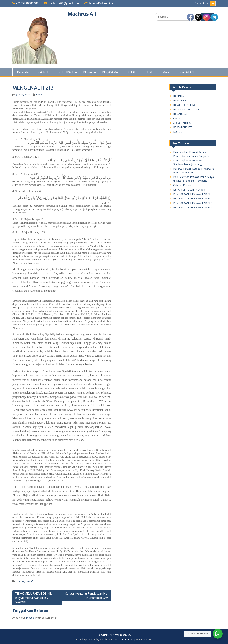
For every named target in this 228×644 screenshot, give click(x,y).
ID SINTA (179, 96)
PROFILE (43, 72)
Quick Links (201, 3)
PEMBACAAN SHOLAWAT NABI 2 (193, 207)
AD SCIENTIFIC (182, 123)
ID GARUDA (180, 114)
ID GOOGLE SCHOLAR (186, 109)
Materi (167, 72)
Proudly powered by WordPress (94, 639)
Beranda (23, 72)
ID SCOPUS (180, 100)
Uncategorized (25, 581)
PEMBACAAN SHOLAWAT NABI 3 (193, 203)
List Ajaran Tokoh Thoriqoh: (189, 190)
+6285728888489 (27, 3)
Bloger (88, 72)
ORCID (177, 118)
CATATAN (187, 72)
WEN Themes (144, 639)
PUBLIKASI (66, 72)
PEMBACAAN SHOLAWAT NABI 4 (193, 199)
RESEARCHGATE (183, 127)
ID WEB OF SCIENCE (185, 105)
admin (40, 94)
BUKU (149, 72)
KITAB (132, 72)
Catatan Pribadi (182, 185)
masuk (30, 618)
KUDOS (178, 132)
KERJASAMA (110, 72)
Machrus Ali (82, 14)
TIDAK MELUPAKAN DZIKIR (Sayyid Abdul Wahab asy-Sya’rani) (33, 598)
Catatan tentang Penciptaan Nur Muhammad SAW (87, 596)
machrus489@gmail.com (63, 3)
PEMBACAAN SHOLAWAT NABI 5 (193, 194)
